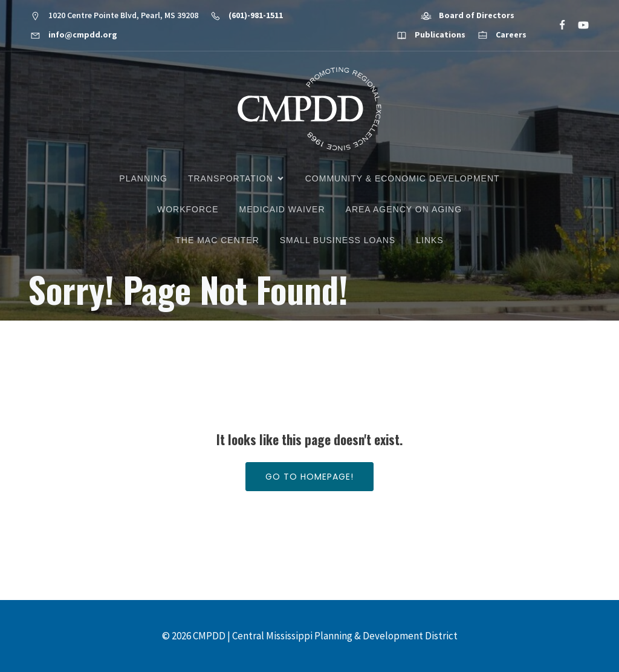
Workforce (188, 209)
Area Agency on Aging (404, 209)
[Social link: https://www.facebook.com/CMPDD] (557, 25)
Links (429, 240)
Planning (143, 178)
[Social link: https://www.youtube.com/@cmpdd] (578, 25)
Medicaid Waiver (282, 209)
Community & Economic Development (403, 178)
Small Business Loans (338, 240)
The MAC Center (217, 240)
